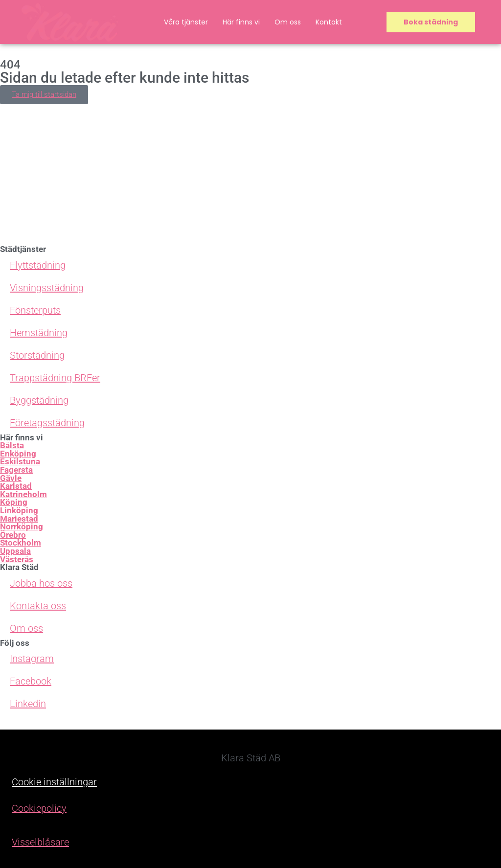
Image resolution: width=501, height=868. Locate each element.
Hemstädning (39, 333)
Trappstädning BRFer (55, 378)
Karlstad (16, 486)
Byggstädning (39, 400)
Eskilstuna (20, 462)
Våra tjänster (186, 22)
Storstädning (37, 355)
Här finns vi (241, 22)
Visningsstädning (47, 288)
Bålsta (12, 445)
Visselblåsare (40, 842)
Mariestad (19, 519)
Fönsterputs (35, 310)
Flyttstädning (38, 265)
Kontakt (329, 22)
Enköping (18, 454)
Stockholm (21, 543)
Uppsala (15, 551)
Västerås (17, 560)
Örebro (13, 535)
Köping (14, 502)
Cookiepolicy (39, 808)
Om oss (288, 22)
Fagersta (16, 470)
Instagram (32, 659)
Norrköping (22, 527)
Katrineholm (23, 494)
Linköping (19, 511)
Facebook (31, 681)
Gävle (11, 478)
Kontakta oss (38, 606)
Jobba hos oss (41, 583)
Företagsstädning (47, 423)
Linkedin (28, 704)
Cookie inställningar (54, 782)
